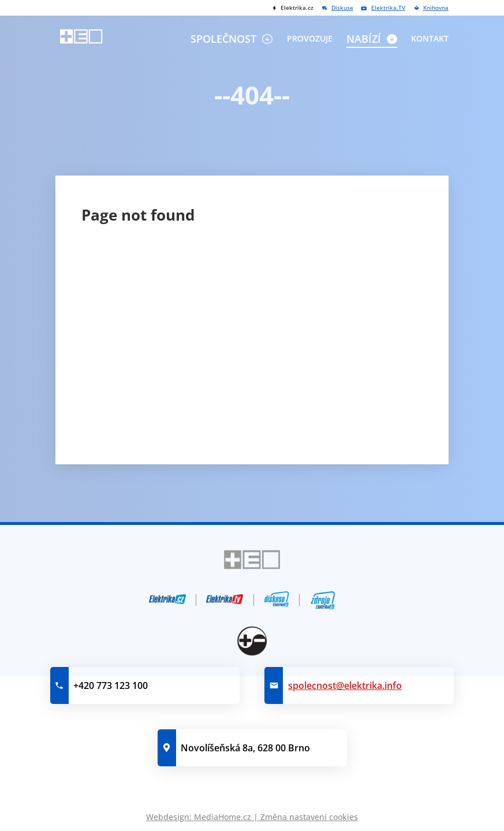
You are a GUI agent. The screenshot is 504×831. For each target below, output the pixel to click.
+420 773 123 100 (111, 685)
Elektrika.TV (388, 8)
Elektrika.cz (297, 8)
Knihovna (436, 8)
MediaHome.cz (223, 817)
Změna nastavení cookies (309, 817)
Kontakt (430, 38)
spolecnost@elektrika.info (345, 685)
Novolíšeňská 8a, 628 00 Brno (245, 748)
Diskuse (342, 8)
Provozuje (310, 38)
